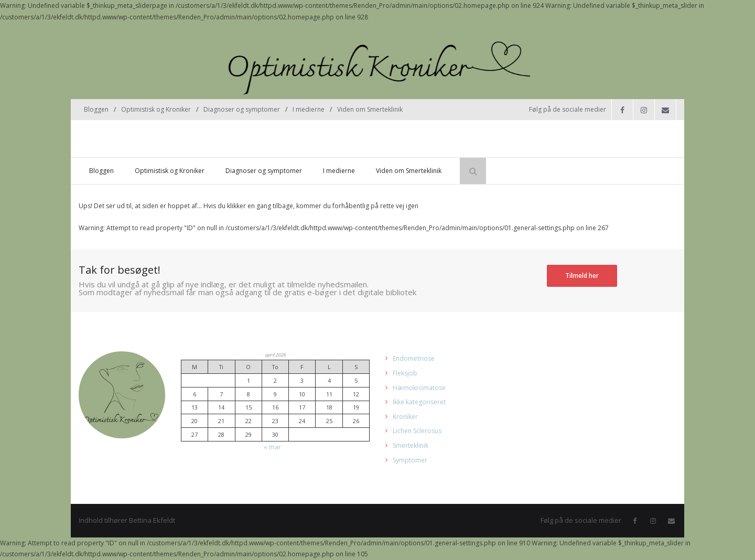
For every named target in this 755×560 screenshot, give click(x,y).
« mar (272, 447)
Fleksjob (405, 373)
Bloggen (96, 109)
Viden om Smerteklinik (370, 109)
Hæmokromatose (419, 388)
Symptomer (410, 460)
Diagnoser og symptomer (242, 109)
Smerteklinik (411, 445)
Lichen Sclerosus (417, 431)
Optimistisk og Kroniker (156, 109)
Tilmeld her (582, 276)
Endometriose (414, 358)
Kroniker (405, 417)
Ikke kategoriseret (419, 402)
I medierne (309, 109)
